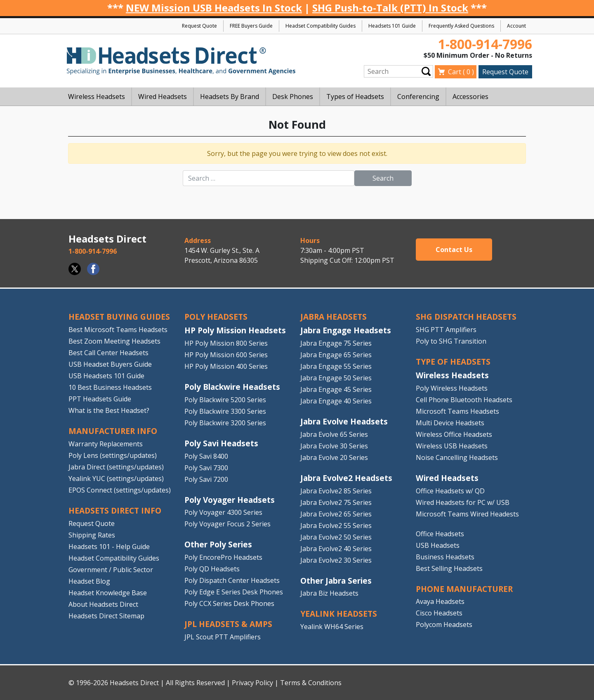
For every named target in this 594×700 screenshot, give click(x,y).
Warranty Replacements (106, 444)
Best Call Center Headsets (108, 353)
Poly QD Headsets (212, 569)
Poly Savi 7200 (206, 479)
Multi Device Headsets (450, 423)
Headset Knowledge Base (108, 593)
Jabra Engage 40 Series (336, 401)
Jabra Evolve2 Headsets (346, 478)
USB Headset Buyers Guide (110, 364)
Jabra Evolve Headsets (344, 421)
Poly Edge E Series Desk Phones (234, 592)
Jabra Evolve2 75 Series (336, 502)
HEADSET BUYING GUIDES (119, 317)
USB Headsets (438, 545)
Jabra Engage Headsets (346, 330)
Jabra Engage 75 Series (336, 343)
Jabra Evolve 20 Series (334, 457)
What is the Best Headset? (109, 410)
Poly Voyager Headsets (230, 500)
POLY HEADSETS (216, 317)
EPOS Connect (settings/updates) (120, 490)
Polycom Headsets (444, 625)
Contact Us (454, 250)
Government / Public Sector (111, 570)
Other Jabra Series (336, 581)
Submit (426, 72)
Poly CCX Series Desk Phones (229, 603)
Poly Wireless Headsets (452, 388)
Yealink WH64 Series (332, 627)
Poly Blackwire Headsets (232, 387)
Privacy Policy (252, 683)
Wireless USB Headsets (452, 446)
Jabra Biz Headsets (329, 593)
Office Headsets (440, 534)
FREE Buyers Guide (251, 26)
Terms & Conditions (311, 683)
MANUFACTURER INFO (113, 431)
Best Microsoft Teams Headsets (118, 330)
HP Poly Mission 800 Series (226, 343)
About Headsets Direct (103, 604)
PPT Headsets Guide (100, 399)
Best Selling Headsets (449, 568)
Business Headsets (445, 557)
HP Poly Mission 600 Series (226, 355)
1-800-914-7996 (485, 44)
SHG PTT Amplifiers (446, 330)
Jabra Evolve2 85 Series (336, 491)
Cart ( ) (461, 72)
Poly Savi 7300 (206, 468)
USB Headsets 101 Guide (106, 376)
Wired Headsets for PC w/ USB (463, 502)
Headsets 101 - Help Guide (109, 547)
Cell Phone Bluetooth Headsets (464, 400)
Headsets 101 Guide (392, 26)
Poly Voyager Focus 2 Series (227, 524)
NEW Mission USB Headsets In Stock (214, 8)
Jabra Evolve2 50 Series (336, 537)
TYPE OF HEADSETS (453, 362)
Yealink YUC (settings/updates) (116, 478)
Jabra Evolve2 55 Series (336, 526)
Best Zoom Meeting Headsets (114, 341)
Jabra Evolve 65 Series (334, 434)
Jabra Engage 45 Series (336, 389)
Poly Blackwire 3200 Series (225, 423)
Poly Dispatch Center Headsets (232, 580)
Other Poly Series (218, 544)
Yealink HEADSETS (339, 614)
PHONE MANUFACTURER (464, 589)
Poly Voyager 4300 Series (223, 512)
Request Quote (199, 26)
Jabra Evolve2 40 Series (336, 549)
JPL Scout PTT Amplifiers (223, 637)
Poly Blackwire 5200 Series (225, 400)
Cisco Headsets (439, 613)
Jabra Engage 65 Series (336, 355)
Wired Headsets (447, 478)
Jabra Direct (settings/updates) (116, 467)
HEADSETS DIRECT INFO (115, 510)
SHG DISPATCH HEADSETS (466, 317)
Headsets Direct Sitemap (106, 616)
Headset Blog (89, 581)
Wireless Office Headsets (454, 434)
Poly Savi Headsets (221, 443)
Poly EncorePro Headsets (223, 557)
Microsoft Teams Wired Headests (467, 514)
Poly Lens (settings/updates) (113, 455)
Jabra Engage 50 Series (336, 378)
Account (516, 26)
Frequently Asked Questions (461, 26)
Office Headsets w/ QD (450, 491)
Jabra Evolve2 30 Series (336, 560)
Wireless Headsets (452, 375)
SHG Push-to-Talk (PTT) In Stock (390, 8)
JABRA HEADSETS (334, 317)
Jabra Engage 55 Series (336, 366)
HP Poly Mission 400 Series (226, 366)
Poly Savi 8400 (206, 456)
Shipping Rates (92, 535)
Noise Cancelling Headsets (457, 457)
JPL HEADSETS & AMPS (228, 624)
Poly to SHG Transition (451, 341)
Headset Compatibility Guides (321, 26)
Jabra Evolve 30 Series (334, 446)
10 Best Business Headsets (110, 387)
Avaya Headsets (440, 601)
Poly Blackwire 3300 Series (225, 411)
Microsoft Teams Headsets (457, 411)
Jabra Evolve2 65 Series (336, 514)
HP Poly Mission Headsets (235, 330)
